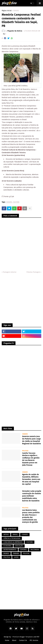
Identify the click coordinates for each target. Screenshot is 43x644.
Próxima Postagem (33, 272)
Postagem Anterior (10, 272)
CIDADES (16, 11)
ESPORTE (23, 550)
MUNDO (6, 553)
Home (7, 640)
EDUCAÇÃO (19, 546)
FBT (38, 637)
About (14, 640)
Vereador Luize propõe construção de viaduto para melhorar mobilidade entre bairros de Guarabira (32, 496)
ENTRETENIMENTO (10, 550)
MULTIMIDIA (35, 550)
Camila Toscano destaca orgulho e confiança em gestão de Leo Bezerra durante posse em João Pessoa (31, 459)
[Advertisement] (21, 298)
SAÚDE (16, 557)
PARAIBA (16, 553)
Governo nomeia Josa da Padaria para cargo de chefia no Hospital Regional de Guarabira (31, 440)
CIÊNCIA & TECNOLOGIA (12, 538)
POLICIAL (26, 553)
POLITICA (7, 557)
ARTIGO (6, 535)
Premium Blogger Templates (23, 637)
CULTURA (16, 202)
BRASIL (15, 535)
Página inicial (7, 11)
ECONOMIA (7, 546)
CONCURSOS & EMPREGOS (13, 542)
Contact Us (23, 640)
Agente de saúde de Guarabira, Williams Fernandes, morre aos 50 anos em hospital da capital (31, 479)
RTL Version (34, 640)
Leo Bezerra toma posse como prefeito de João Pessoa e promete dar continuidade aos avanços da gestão (31, 516)
